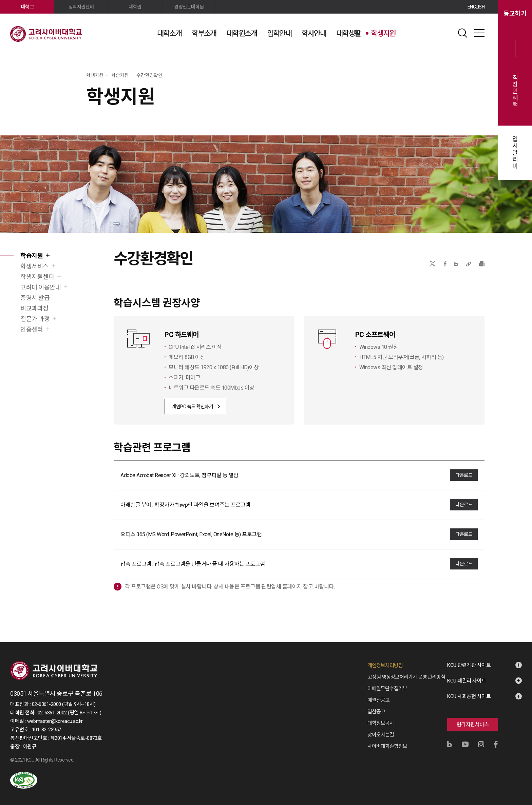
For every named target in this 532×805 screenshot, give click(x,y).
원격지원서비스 (473, 725)
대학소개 (169, 33)
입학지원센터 (81, 7)
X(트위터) (432, 264)
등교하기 (515, 14)
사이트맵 (479, 33)
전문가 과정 (35, 319)
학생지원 (383, 33)
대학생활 (348, 33)
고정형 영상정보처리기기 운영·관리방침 (406, 677)
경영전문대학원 (189, 7)
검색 (462, 33)
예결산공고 (378, 700)
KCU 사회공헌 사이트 (469, 696)
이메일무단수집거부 (387, 689)
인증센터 (32, 329)
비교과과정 (34, 308)
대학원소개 (242, 33)
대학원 (135, 7)
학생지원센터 (37, 277)
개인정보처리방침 (385, 666)
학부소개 (204, 33)
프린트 (482, 264)
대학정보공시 (381, 723)
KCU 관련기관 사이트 (469, 665)
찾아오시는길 (381, 735)
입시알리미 (515, 153)
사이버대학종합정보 (387, 746)
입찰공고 (376, 712)
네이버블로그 (456, 264)
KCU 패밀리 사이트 (467, 681)
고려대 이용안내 (41, 287)
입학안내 (279, 33)
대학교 (27, 7)
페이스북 (445, 264)
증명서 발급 (35, 298)
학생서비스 (34, 266)
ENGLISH (476, 7)
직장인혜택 (515, 91)
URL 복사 (469, 264)
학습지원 (32, 256)
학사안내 (314, 33)
